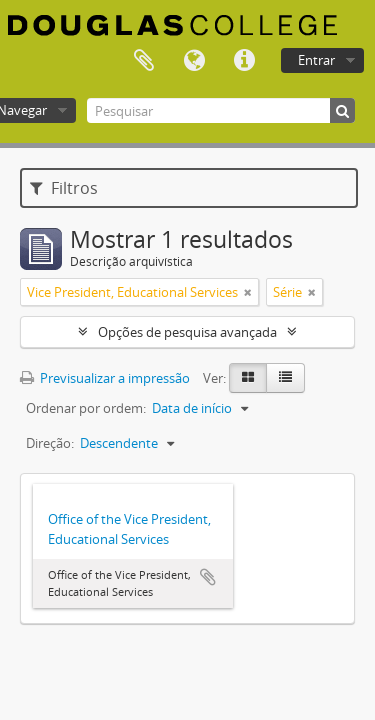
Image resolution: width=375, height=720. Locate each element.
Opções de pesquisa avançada (187, 332)
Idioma (194, 61)
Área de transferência (144, 61)
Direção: (50, 443)
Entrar (316, 60)
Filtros (64, 188)
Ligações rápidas (244, 61)
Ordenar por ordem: (86, 408)
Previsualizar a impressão (105, 378)
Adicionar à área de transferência (208, 577)
